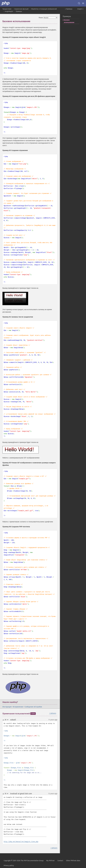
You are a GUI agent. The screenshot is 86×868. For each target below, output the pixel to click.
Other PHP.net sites (73, 861)
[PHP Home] (6, 3)
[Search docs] (79, 3)
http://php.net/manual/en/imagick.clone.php (21, 842)
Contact (60, 861)
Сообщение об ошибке (33, 707)
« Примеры (69, 9)
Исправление (18, 707)
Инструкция (7, 707)
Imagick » (80, 9)
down (8, 720)
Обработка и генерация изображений (44, 9)
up (4, 720)
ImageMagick (9, 11)
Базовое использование (69, 21)
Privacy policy (9, 865)
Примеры (19, 11)
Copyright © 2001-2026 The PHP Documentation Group (24, 861)
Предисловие (7, 9)
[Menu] (83, 3)
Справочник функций (21, 9)
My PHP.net (50, 861)
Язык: (41, 18)
